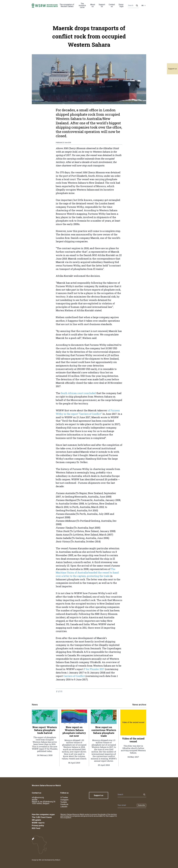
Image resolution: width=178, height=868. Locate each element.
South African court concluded (78, 393)
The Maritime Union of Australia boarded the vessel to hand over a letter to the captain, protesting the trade (87, 572)
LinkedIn (64, 807)
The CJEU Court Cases (42, 817)
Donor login (121, 5)
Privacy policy (38, 826)
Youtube (64, 802)
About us (93, 5)
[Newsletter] (127, 805)
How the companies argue (43, 814)
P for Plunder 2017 (94, 669)
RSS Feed (36, 828)
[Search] (133, 6)
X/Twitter (64, 797)
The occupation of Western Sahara (67, 5)
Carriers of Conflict (74, 676)
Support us (172, 69)
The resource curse (82, 5)
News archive (139, 705)
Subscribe (142, 805)
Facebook (64, 804)
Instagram (64, 800)
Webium (58, 860)
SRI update (36, 820)
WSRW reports (38, 823)
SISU (40, 860)
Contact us (112, 5)
